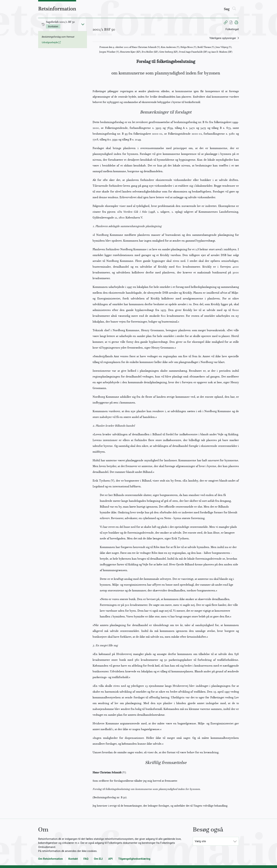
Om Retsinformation (50, 859)
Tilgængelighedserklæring (134, 859)
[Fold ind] (83, 24)
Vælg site (200, 841)
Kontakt (73, 859)
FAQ (86, 859)
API (110, 859)
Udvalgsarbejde (51, 42)
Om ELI (98, 859)
